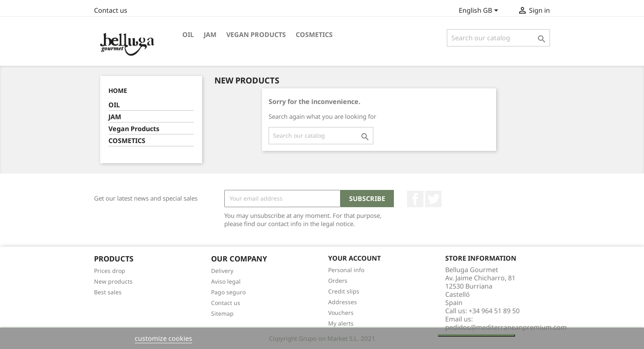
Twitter (433, 199)
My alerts (341, 323)
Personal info (346, 270)
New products (113, 281)
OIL (188, 35)
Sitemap (222, 313)
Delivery (222, 271)
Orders (338, 281)
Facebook (415, 199)
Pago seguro (228, 292)
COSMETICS (314, 35)
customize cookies (163, 338)
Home (118, 90)
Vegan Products (256, 35)
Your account (354, 258)
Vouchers (341, 313)
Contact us (111, 10)
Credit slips (344, 291)
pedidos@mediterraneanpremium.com (506, 327)
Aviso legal (226, 281)
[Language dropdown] (480, 11)
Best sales (108, 292)
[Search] (498, 38)
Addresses (343, 302)
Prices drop (110, 271)
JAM (210, 35)
